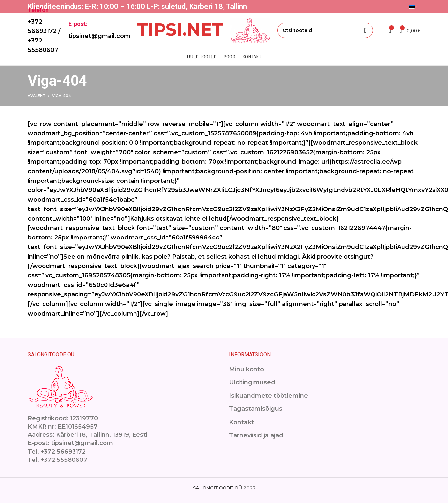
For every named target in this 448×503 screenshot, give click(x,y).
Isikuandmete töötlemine (269, 396)
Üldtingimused (252, 382)
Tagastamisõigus (256, 409)
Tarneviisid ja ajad (256, 435)
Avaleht (37, 96)
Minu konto (247, 369)
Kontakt (241, 422)
